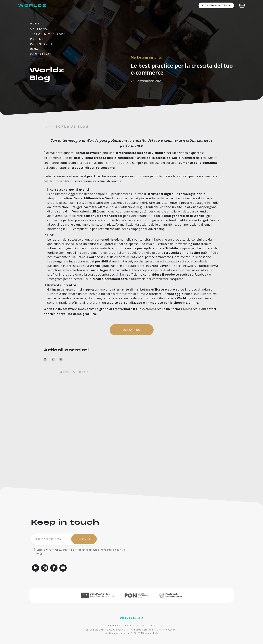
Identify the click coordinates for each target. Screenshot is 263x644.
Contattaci (41, 54)
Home (35, 23)
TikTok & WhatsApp (48, 34)
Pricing (37, 39)
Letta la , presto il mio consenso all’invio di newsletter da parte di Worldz (81, 552)
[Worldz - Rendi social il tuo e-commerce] (33, 5)
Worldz (199, 216)
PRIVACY (114, 625)
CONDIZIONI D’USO (140, 625)
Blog (34, 49)
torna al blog (67, 127)
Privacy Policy (53, 550)
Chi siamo (39, 29)
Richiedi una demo (216, 5)
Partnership (42, 44)
